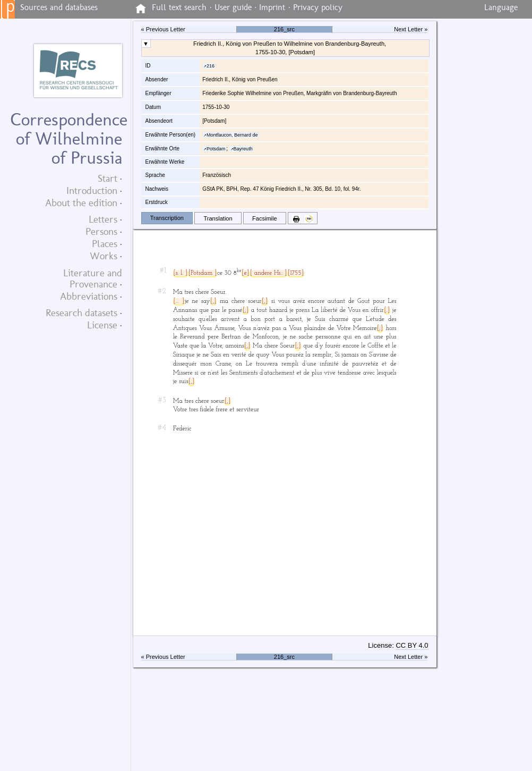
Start (108, 178)
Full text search (179, 7)
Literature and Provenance (93, 278)
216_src (284, 29)
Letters (103, 219)
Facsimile (265, 218)
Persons (101, 231)
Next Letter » (411, 29)
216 (211, 66)
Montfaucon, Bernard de (232, 135)
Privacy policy (318, 7)
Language (501, 7)
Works (104, 256)
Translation (218, 218)
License (102, 325)
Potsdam (216, 149)
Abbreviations (89, 296)
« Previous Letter (163, 29)
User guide (233, 7)
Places (105, 244)
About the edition (81, 203)
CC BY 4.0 (412, 645)
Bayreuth (243, 149)
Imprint (272, 7)
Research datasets (81, 313)
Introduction (92, 190)
